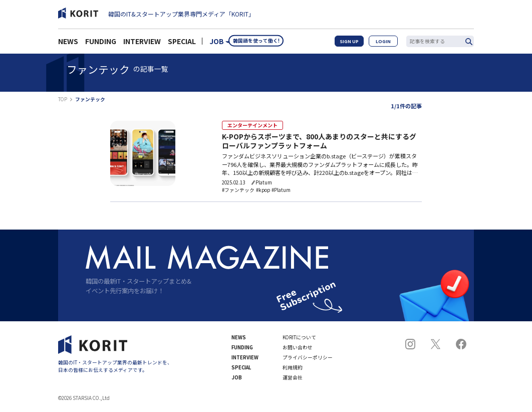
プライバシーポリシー (308, 359)
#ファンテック (238, 191)
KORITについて (299, 339)
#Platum (281, 191)
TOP (63, 100)
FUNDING (101, 44)
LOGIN (386, 44)
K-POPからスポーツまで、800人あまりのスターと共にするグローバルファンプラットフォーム (319, 142)
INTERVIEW (142, 44)
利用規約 (293, 369)
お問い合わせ (298, 349)
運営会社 (293, 379)
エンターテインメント (247, 125)
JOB (217, 44)
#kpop (263, 191)
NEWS (68, 44)
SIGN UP (356, 44)
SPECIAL (182, 44)
